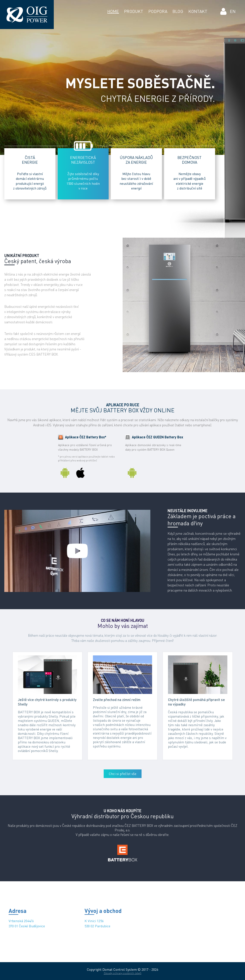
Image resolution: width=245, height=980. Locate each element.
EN (233, 11)
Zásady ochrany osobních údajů (122, 973)
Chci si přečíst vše (123, 774)
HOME (113, 11)
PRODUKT (134, 11)
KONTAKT (198, 11)
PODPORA (158, 11)
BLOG (178, 11)
